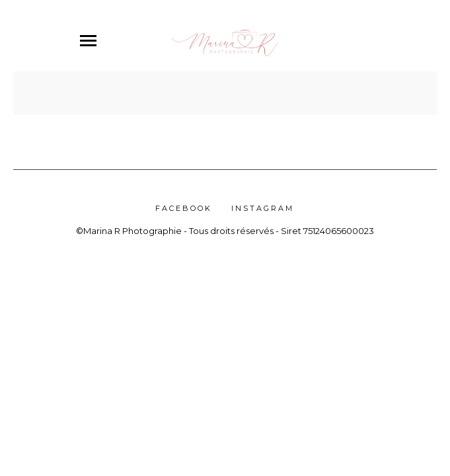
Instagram (263, 208)
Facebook (184, 208)
